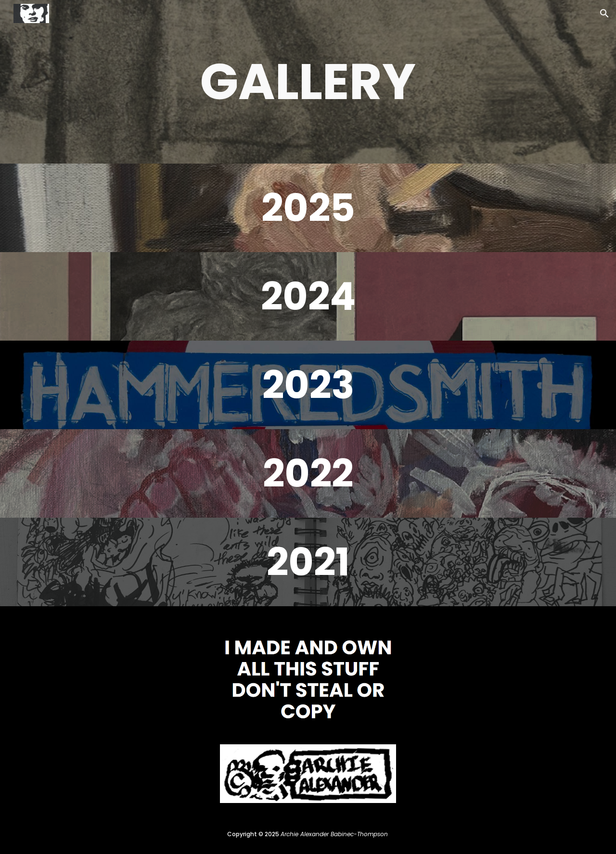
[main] (308, 82)
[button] (604, 13)
